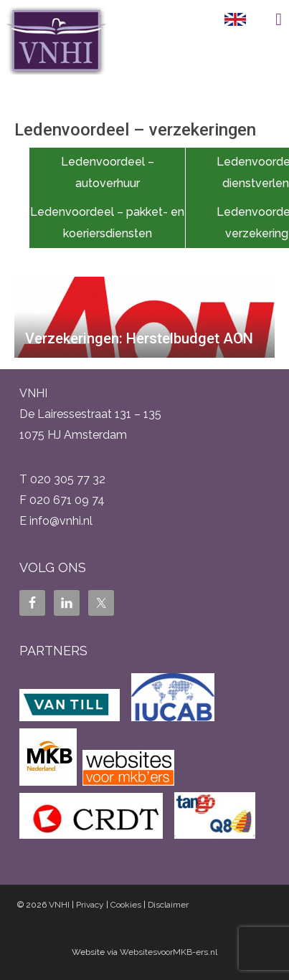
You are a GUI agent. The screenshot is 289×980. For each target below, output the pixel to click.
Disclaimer (168, 905)
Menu (267, 19)
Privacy (90, 905)
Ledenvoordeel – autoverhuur (108, 172)
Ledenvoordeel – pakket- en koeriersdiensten (107, 223)
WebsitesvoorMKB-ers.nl (169, 952)
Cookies (126, 905)
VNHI (59, 905)
